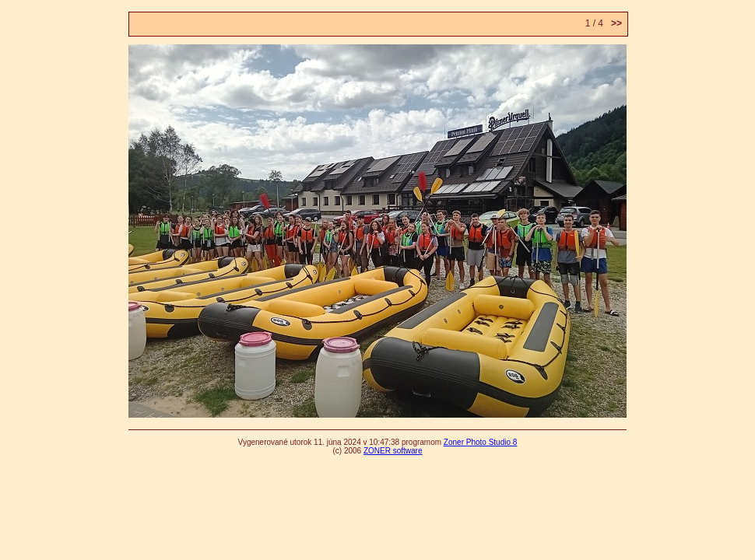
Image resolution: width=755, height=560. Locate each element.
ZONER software (393, 451)
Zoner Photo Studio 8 (481, 442)
